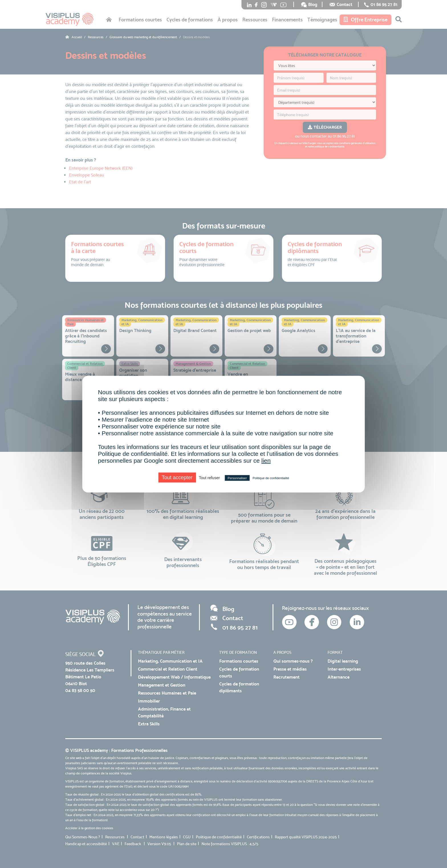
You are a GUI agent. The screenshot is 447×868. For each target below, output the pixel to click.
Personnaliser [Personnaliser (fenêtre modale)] (237, 478)
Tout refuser (209, 477)
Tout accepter (177, 477)
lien (266, 460)
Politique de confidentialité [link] (271, 478)
